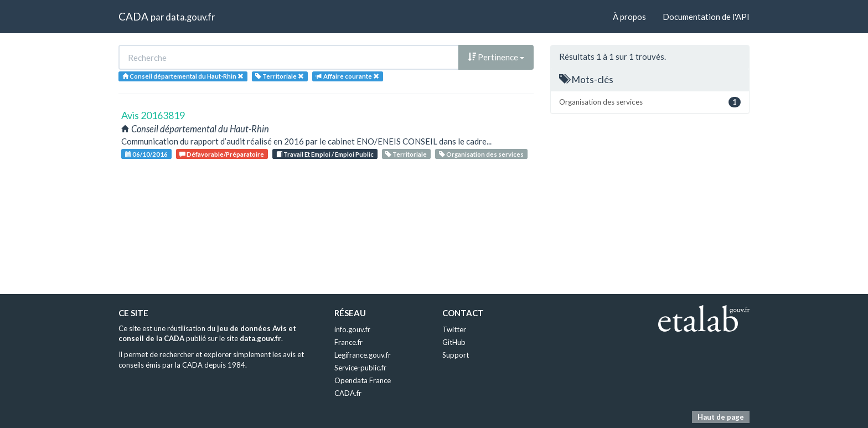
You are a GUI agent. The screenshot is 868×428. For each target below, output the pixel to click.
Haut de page (721, 417)
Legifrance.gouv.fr (363, 355)
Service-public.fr (360, 368)
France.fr (348, 342)
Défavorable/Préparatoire (222, 154)
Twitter (454, 329)
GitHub (454, 342)
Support (456, 355)
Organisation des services (481, 154)
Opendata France (363, 380)
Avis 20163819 (153, 115)
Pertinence (496, 57)
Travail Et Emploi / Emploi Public (325, 154)
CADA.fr (348, 393)
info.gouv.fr (352, 329)
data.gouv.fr (190, 17)
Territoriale (406, 154)
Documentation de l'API (706, 17)
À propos (629, 17)
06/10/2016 (146, 154)
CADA (133, 16)
